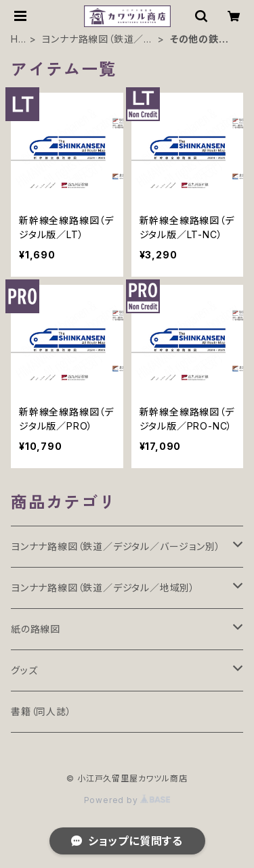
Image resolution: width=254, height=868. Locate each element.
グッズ (24, 670)
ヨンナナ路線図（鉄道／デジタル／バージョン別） (115, 546)
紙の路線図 (36, 629)
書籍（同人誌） (41, 711)
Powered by (127, 800)
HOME (18, 40)
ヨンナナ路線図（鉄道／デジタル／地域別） (97, 40)
